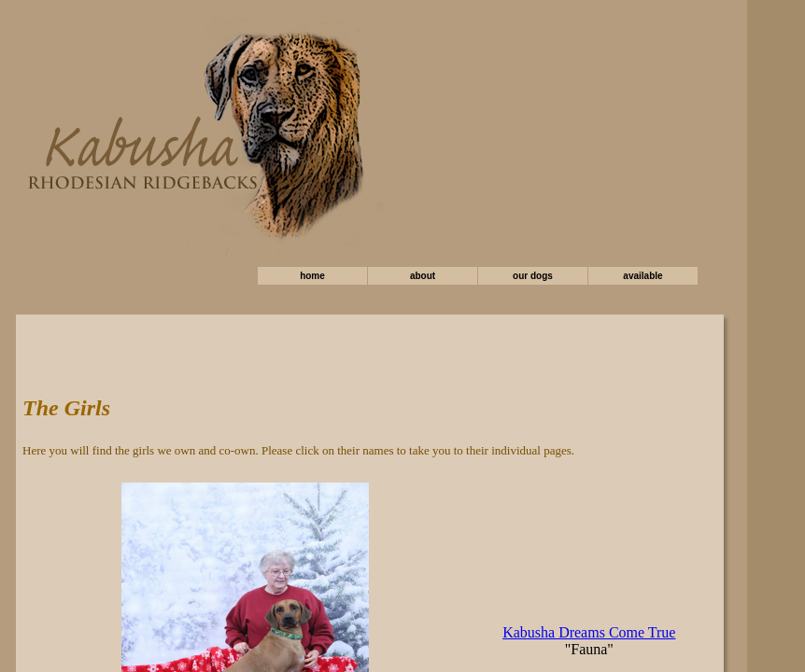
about (423, 276)
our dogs (533, 276)
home (312, 276)
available (643, 276)
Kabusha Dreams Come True (589, 632)
